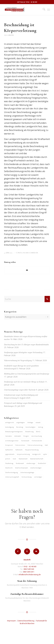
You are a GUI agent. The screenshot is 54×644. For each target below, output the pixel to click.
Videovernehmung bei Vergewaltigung (18, 361)
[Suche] (43, 10)
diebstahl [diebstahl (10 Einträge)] (18, 436)
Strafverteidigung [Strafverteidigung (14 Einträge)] (12, 472)
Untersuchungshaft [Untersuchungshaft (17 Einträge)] (12, 477)
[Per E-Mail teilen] (27, 270)
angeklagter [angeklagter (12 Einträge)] (21, 422)
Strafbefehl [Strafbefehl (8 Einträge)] (42, 463)
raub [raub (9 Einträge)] (14, 459)
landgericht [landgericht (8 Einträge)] (36, 454)
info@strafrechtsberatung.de (30, 575)
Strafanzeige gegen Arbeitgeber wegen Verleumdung (23, 352)
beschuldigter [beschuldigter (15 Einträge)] (31, 427)
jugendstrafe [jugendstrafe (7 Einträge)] (10, 454)
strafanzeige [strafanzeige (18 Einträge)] (31, 463)
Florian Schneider (29, 253)
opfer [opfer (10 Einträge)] (45, 454)
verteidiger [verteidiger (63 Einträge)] (38, 477)
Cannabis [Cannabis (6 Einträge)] (8, 436)
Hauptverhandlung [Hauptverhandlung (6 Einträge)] (32, 450)
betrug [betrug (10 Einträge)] (41, 427)
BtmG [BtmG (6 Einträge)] (38, 432)
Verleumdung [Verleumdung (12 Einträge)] (27, 477)
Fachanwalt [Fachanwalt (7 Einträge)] (25, 441)
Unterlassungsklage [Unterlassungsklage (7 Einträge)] (27, 472)
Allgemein (9, 35)
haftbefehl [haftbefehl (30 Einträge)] (9, 450)
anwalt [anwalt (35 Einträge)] (38, 422)
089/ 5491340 (29, 569)
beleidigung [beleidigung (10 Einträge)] (9, 427)
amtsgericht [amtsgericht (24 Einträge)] (10, 422)
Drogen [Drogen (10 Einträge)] (26, 436)
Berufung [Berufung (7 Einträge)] (20, 427)
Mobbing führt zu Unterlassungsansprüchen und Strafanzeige (27, 374)
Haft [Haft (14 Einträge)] (46, 445)
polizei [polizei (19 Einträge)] (8, 459)
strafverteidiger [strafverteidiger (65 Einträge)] (36, 468)
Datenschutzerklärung (26, 621)
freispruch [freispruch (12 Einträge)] (9, 445)
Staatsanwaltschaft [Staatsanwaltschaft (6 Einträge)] (37, 459)
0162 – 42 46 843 (30, 567)
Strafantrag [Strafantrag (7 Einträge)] (9, 463)
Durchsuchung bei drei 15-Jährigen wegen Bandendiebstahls (26, 345)
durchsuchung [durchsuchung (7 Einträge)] (37, 436)
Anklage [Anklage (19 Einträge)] (30, 422)
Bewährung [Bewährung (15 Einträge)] (29, 432)
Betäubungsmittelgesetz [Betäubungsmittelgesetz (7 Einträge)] (14, 432)
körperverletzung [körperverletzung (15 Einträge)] (23, 454)
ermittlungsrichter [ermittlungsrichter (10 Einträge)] (12, 441)
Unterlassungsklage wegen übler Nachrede (20, 390)
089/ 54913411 (29, 572)
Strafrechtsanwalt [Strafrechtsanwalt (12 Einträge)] (21, 468)
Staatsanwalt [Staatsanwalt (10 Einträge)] (23, 459)
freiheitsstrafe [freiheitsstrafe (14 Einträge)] (37, 441)
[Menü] (49, 10)
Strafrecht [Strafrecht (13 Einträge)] (9, 468)
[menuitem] (43, 10)
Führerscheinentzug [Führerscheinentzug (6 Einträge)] (35, 445)
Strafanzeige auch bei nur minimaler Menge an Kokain (24, 382)
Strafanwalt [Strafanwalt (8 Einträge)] (20, 463)
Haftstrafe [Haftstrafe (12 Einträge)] (19, 450)
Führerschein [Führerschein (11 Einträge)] (20, 445)
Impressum (11, 621)
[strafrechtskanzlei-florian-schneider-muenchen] (22, 10)
